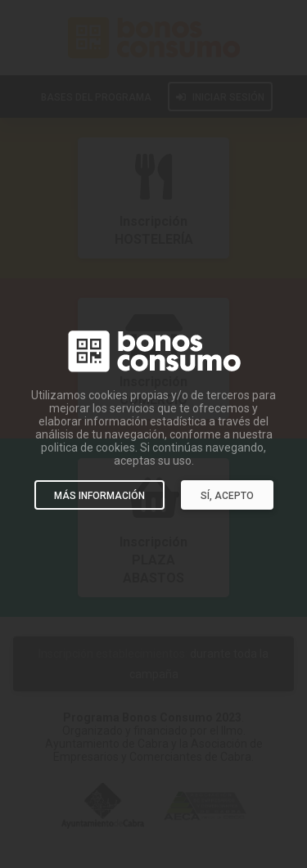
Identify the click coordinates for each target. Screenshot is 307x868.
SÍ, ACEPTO (227, 496)
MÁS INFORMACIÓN (99, 496)
